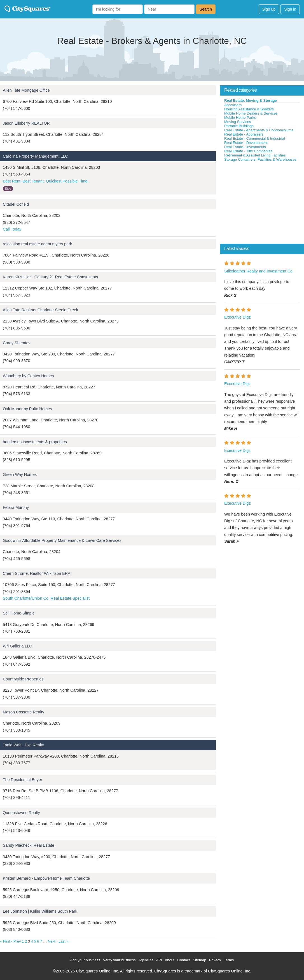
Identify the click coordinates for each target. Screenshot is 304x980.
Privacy (215, 960)
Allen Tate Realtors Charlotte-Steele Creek (40, 310)
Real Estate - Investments (245, 147)
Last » (63, 941)
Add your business (85, 960)
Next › (53, 941)
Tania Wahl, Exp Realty (23, 745)
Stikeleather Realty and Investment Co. (259, 271)
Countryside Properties (23, 679)
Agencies (146, 960)
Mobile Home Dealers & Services (251, 113)
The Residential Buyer (23, 780)
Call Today (12, 229)
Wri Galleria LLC (17, 646)
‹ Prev (16, 941)
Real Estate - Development (246, 143)
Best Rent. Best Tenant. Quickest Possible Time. (46, 181)
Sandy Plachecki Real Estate (29, 845)
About (170, 960)
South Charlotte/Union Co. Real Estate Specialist (46, 598)
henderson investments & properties (35, 442)
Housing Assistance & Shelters (249, 109)
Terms (229, 960)
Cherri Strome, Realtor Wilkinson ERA (37, 573)
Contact (183, 960)
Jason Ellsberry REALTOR (26, 123)
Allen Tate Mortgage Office (26, 90)
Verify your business (119, 960)
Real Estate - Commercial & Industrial (255, 138)
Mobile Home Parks (240, 118)
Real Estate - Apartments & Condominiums (259, 130)
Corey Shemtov (17, 343)
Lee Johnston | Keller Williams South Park (40, 911)
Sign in (290, 9)
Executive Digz (238, 317)
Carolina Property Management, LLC (35, 156)
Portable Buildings (239, 126)
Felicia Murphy (16, 507)
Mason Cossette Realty (24, 712)
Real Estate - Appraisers (244, 134)
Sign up (269, 9)
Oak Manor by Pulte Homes (27, 409)
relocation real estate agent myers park (37, 244)
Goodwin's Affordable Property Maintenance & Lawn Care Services (62, 540)
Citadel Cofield (16, 204)
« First (5, 941)
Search (206, 9)
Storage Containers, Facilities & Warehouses (260, 159)
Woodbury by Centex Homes (28, 376)
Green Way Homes (20, 474)
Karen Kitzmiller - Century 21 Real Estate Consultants (50, 277)
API (159, 960)
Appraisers (233, 105)
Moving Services (238, 122)
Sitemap (200, 960)
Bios (8, 189)
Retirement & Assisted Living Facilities (255, 155)
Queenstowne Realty (21, 813)
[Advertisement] (262, 204)
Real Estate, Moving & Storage (251, 100)
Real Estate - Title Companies (248, 151)
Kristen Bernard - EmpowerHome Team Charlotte (46, 878)
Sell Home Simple (19, 613)
